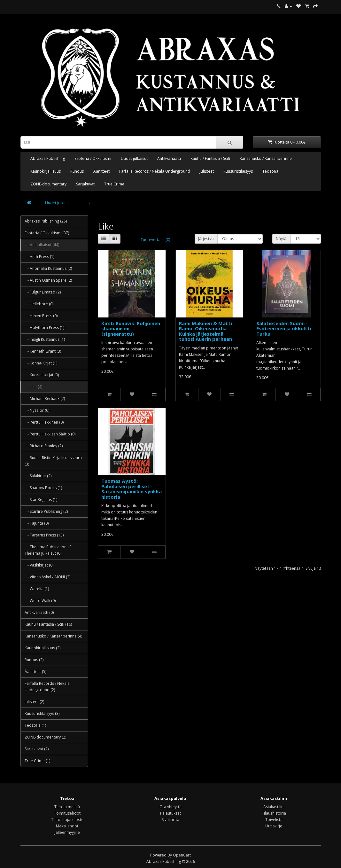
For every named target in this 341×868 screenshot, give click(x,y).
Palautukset (170, 813)
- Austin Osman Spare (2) (48, 280)
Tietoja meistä (67, 807)
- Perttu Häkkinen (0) (44, 422)
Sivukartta (170, 820)
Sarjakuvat (85, 184)
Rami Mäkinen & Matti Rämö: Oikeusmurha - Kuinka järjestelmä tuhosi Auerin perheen (205, 331)
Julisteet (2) (34, 702)
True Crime (114, 184)
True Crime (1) (37, 761)
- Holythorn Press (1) (44, 328)
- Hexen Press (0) (41, 316)
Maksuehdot (67, 826)
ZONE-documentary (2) (45, 737)
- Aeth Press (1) (39, 257)
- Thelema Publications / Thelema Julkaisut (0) (48, 550)
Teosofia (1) (35, 725)
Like (89, 203)
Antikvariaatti (169, 158)
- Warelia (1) (37, 589)
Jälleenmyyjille (67, 832)
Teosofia (270, 171)
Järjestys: (206, 239)
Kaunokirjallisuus (46, 171)
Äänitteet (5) (35, 672)
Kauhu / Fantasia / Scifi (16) (48, 624)
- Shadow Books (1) (43, 488)
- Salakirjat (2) (38, 476)
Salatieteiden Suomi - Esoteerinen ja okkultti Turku (284, 328)
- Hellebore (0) (39, 304)
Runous (77, 171)
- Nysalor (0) (37, 410)
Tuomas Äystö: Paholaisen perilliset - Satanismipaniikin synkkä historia (132, 489)
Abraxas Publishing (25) (46, 221)
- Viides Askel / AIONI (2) (47, 577)
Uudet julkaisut (134, 158)
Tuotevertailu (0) (155, 240)
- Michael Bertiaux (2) (45, 399)
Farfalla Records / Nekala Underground (155, 171)
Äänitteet (101, 171)
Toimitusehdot (67, 813)
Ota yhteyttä (170, 807)
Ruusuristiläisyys (238, 171)
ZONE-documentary (48, 184)
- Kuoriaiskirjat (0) (42, 375)
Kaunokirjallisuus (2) (43, 648)
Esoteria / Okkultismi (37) (47, 233)
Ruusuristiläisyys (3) (42, 713)
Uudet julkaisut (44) (42, 245)
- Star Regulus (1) (41, 500)
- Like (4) (33, 387)
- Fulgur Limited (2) (43, 292)
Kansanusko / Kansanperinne (266, 158)
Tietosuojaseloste (67, 820)
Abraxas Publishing (48, 158)
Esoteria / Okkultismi (93, 158)
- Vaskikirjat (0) (39, 565)
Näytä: (282, 239)
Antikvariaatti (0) (39, 612)
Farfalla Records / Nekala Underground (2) (47, 687)
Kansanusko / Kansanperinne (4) (53, 636)
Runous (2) (34, 660)
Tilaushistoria (274, 813)
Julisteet (207, 171)
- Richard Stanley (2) (44, 446)
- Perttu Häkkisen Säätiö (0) (50, 434)
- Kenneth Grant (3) (43, 351)
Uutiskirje (274, 826)
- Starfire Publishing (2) (46, 511)
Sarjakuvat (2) (37, 749)
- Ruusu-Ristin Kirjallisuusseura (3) (53, 461)
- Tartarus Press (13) (44, 535)
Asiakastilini (274, 807)
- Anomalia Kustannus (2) (48, 268)
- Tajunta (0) (37, 523)
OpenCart (182, 855)
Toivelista (274, 820)
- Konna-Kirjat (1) (41, 363)
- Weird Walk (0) (40, 601)
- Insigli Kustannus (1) (45, 339)
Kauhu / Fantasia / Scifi (210, 158)
